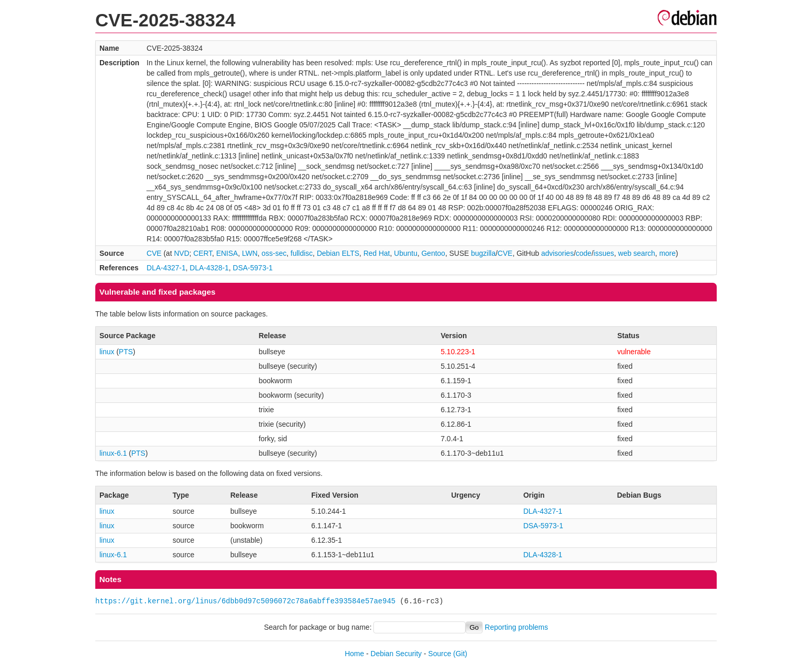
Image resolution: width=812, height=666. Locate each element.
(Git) (460, 654)
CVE (154, 253)
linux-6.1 (113, 453)
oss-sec (274, 253)
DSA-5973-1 (253, 268)
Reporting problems (516, 627)
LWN (250, 253)
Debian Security (396, 654)
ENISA (227, 253)
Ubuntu (406, 253)
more (668, 253)
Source (440, 654)
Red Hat (377, 253)
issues (604, 253)
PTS (126, 352)
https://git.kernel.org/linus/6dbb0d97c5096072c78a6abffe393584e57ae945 (245, 601)
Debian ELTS (338, 253)
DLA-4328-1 (209, 268)
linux (107, 352)
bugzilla (483, 253)
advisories (557, 253)
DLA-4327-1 (166, 268)
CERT (202, 253)
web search (637, 253)
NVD (182, 253)
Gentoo (433, 253)
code (584, 253)
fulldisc (302, 253)
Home (354, 654)
